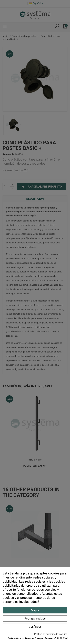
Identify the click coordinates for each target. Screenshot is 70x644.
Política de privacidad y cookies (51, 634)
